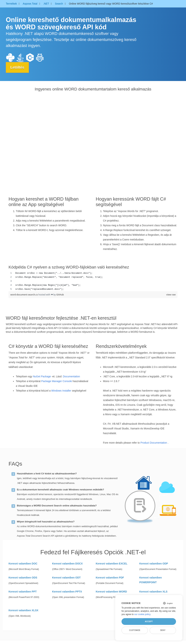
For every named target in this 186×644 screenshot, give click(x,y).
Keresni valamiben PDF (110, 578)
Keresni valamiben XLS (153, 592)
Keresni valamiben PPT (23, 592)
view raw (171, 295)
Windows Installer (61, 391)
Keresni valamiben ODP (154, 564)
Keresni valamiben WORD (111, 592)
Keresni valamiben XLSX (23, 610)
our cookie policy (142, 614)
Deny (163, 630)
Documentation (71, 376)
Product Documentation (154, 443)
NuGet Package (42, 376)
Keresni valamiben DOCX (67, 564)
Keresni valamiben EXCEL (112, 564)
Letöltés (17, 67)
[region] (93, 281)
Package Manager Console (57, 381)
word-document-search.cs (24, 295)
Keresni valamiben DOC (23, 564)
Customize (135, 630)
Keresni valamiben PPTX (67, 592)
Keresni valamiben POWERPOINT (151, 580)
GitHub (60, 295)
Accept (149, 621)
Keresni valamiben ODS (23, 578)
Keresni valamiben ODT (66, 578)
